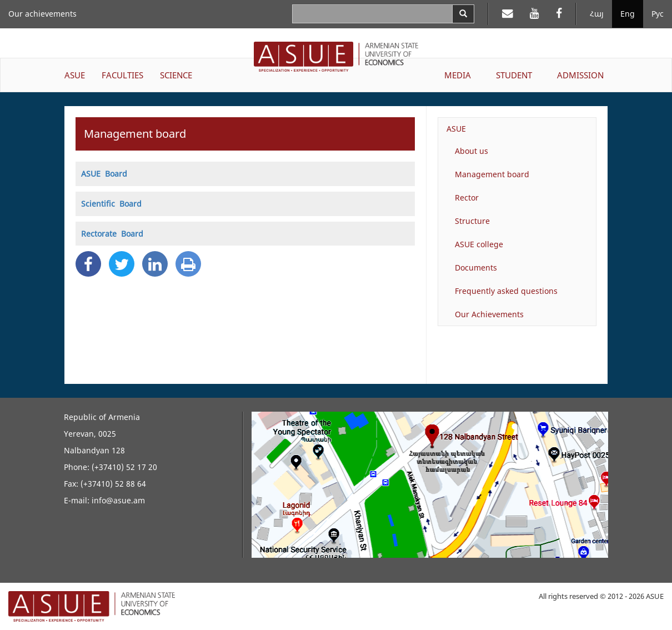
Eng (628, 14)
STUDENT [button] (514, 75)
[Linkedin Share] (155, 264)
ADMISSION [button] (580, 75)
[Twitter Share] (122, 264)
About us (472, 151)
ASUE (456, 129)
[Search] (463, 14)
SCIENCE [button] (176, 75)
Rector (467, 197)
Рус (658, 14)
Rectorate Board (112, 234)
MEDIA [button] (458, 75)
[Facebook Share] (88, 264)
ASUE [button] (75, 75)
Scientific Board (111, 204)
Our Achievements (489, 314)
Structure (472, 221)
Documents (476, 267)
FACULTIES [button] (122, 75)
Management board (492, 174)
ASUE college (479, 244)
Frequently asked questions (506, 291)
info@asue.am (118, 500)
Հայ (597, 14)
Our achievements (42, 14)
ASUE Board (104, 174)
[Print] (188, 264)
